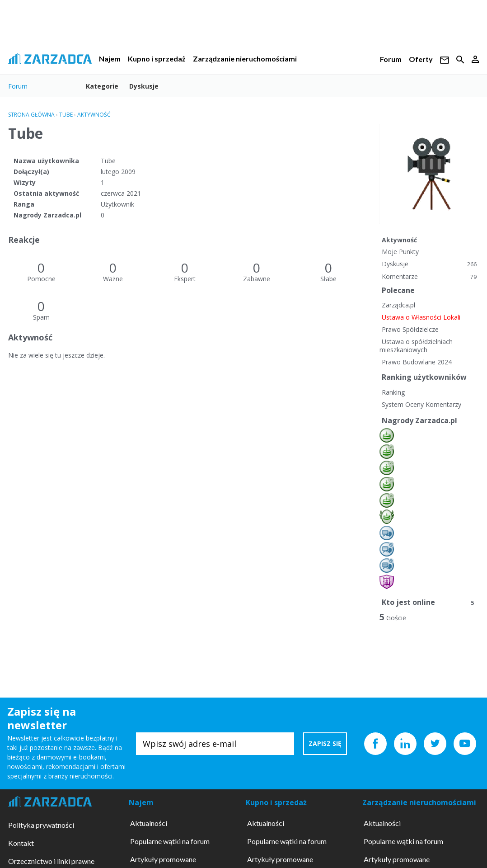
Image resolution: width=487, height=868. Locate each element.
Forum (391, 59)
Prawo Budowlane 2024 (417, 362)
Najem (110, 59)
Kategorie (102, 86)
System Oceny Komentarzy (421, 404)
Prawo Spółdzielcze (410, 329)
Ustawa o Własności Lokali (421, 317)
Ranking (393, 392)
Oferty (421, 59)
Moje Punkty (400, 252)
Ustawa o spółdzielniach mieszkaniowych (416, 346)
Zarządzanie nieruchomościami (245, 59)
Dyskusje (144, 86)
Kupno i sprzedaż (157, 59)
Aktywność (399, 240)
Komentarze (429, 276)
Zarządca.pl (398, 305)
